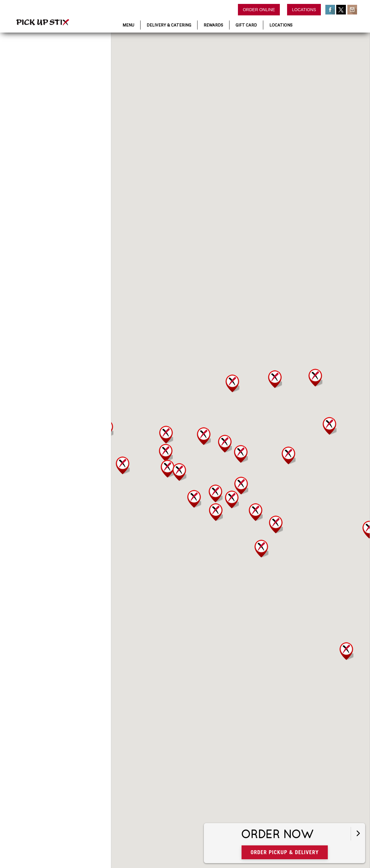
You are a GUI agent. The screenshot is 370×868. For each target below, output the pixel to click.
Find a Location (40, 50)
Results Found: (38, 101)
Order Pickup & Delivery (313, 850)
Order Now (306, 833)
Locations (304, 10)
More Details (47, 156)
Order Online (259, 10)
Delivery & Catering (169, 25)
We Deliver (52, 146)
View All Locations (28, 94)
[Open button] (357, 832)
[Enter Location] (48, 82)
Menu (128, 25)
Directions (75, 156)
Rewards (213, 25)
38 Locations (53, 101)
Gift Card (246, 25)
